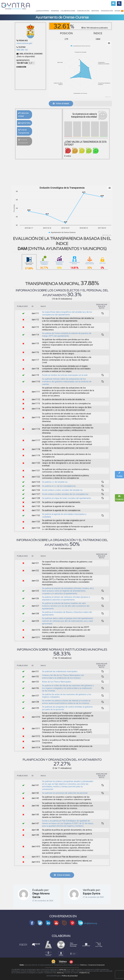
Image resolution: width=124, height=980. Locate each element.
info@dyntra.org (84, 973)
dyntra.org (63, 970)
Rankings (55, 11)
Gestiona (95, 11)
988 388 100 (22, 50)
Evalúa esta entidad (23, 115)
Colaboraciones (68, 11)
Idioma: (119, 11)
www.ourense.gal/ (24, 43)
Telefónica (83, 965)
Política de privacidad (70, 976)
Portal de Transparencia (23, 131)
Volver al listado (61, 103)
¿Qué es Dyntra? (42, 11)
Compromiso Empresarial (96, 965)
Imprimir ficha (24, 123)
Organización (107, 11)
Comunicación (83, 11)
